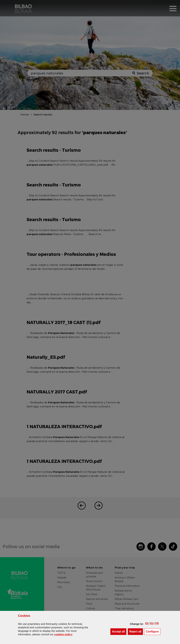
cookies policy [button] (63, 634)
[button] (147, 623)
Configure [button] (153, 631)
